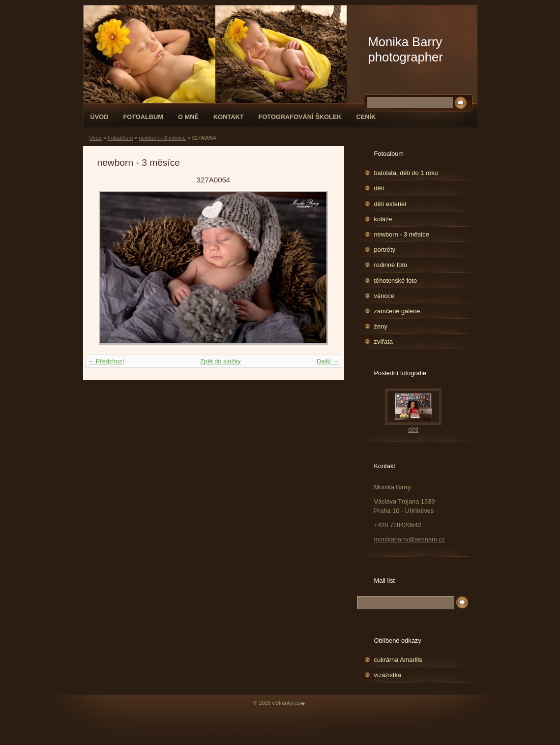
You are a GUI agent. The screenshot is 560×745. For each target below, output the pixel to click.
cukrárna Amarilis (398, 660)
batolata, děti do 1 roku (406, 173)
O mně (188, 117)
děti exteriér (391, 204)
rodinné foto (391, 265)
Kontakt (229, 117)
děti (379, 188)
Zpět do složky (221, 361)
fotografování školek (300, 117)
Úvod (100, 117)
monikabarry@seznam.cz (410, 539)
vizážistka (388, 675)
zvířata (383, 342)
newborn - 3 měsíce (162, 138)
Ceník (366, 117)
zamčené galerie (397, 311)
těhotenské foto (396, 281)
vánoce (384, 296)
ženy (381, 326)
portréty (385, 250)
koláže (383, 219)
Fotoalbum (143, 117)
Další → (328, 361)
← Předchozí (106, 361)
